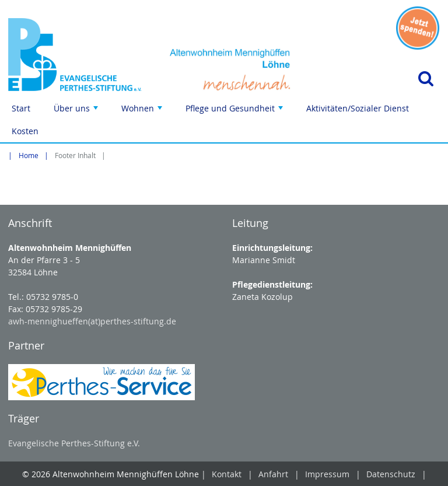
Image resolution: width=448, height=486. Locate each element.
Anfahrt (273, 474)
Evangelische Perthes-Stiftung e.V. (74, 443)
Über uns (77, 111)
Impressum (327, 474)
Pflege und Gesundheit (235, 111)
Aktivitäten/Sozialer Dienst (358, 108)
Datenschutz (391, 474)
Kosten (25, 131)
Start (21, 108)
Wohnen (143, 111)
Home (29, 155)
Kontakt (227, 474)
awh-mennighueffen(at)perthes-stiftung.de (92, 321)
